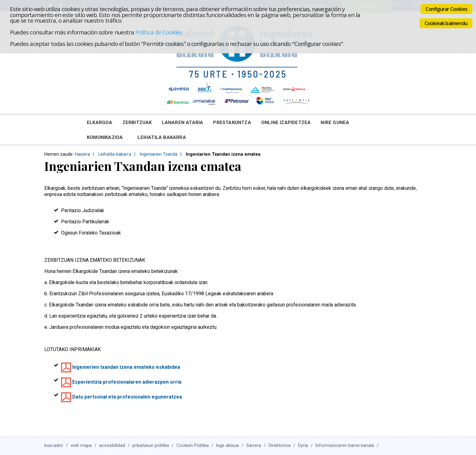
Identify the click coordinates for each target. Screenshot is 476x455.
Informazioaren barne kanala (345, 446)
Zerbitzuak (137, 123)
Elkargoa (100, 123)
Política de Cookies (158, 32)
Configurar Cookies (446, 9)
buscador (54, 446)
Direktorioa (280, 446)
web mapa (81, 446)
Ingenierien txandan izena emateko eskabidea (126, 367)
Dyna (303, 446)
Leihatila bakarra (162, 137)
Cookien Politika (193, 446)
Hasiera (82, 154)
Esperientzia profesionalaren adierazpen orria (127, 382)
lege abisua (227, 446)
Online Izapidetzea (286, 123)
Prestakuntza (232, 123)
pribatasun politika (151, 446)
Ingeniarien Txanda (158, 154)
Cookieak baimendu (446, 23)
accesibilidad (112, 446)
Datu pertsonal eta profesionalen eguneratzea (127, 397)
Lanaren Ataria (183, 123)
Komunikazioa (105, 137)
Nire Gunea (335, 123)
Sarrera (254, 446)
